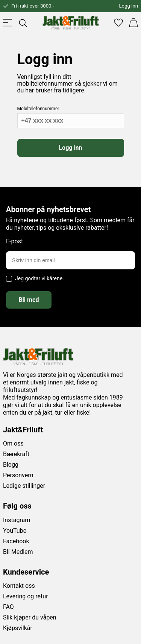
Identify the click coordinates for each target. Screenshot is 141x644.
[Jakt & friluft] (71, 23)
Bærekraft (16, 454)
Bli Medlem (18, 552)
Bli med (29, 300)
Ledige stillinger (24, 486)
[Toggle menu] (8, 23)
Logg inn (129, 6)
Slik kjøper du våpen (30, 617)
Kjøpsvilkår (18, 628)
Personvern (18, 475)
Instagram (17, 520)
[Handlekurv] (133, 23)
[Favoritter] (118, 23)
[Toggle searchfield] (23, 23)
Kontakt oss (19, 586)
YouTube (15, 531)
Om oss (13, 443)
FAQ (8, 607)
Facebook (16, 541)
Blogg (11, 465)
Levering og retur (26, 596)
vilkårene (52, 278)
